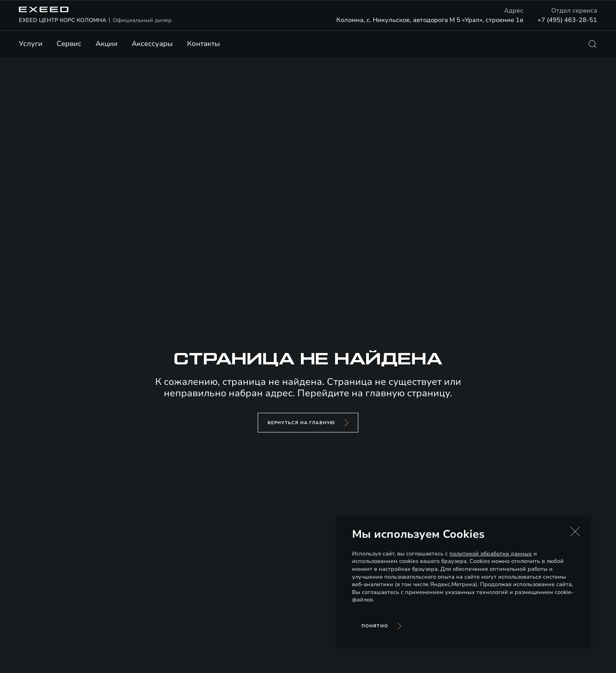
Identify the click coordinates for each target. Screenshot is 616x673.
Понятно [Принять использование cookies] (375, 626)
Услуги (31, 44)
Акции (106, 44)
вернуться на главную (301, 423)
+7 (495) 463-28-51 (567, 20)
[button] (575, 531)
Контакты (203, 44)
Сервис (69, 44)
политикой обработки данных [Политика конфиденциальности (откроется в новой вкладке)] (491, 554)
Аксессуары (152, 44)
